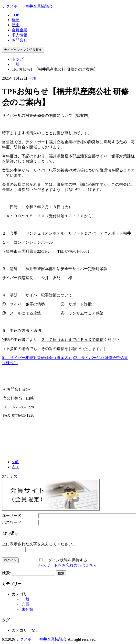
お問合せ (20, 40)
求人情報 (20, 35)
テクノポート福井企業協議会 (27, 6)
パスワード (12, 522)
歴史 (16, 25)
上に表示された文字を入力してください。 (39, 544)
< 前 (15, 462)
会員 (25, 604)
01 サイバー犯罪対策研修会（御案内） (37, 358)
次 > (15, 467)
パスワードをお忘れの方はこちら (68, 565)
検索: (6, 573)
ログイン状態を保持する (66, 560)
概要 (16, 20)
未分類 (27, 609)
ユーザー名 (12, 516)
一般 (16, 64)
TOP (15, 15)
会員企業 (20, 30)
